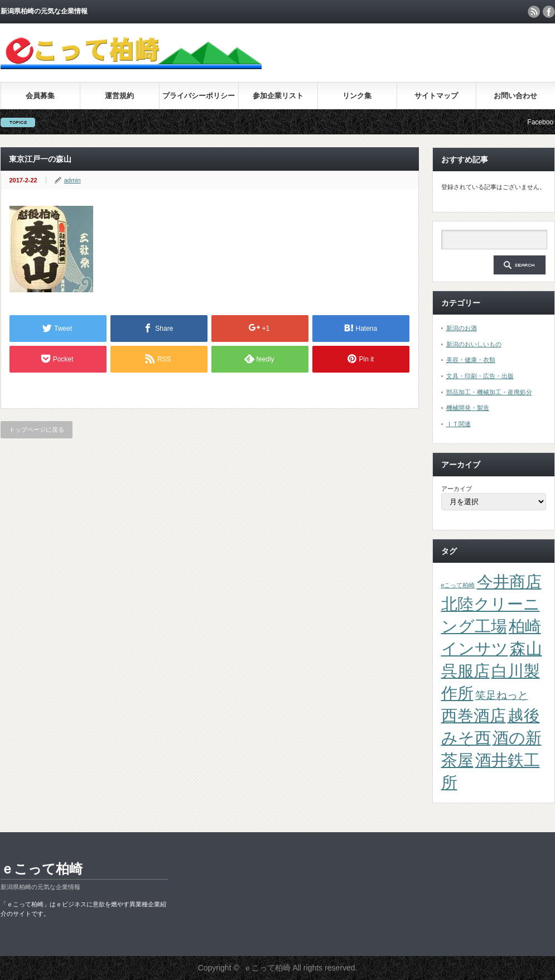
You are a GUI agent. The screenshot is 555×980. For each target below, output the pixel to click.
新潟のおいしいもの (474, 344)
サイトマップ (436, 96)
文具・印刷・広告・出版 (480, 376)
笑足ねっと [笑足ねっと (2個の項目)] (502, 695)
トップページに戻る (37, 429)
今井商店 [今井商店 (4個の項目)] (509, 581)
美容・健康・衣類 (471, 360)
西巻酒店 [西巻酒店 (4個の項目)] (474, 715)
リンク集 (357, 96)
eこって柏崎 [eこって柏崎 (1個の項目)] (458, 585)
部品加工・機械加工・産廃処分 (489, 392)
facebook (549, 12)
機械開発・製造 (468, 408)
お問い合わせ (515, 96)
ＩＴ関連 (459, 424)
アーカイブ (457, 489)
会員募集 (40, 96)
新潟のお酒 (462, 328)
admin (73, 180)
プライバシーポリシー (199, 96)
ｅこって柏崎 (42, 869)
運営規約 (119, 96)
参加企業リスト (278, 96)
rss (534, 12)
